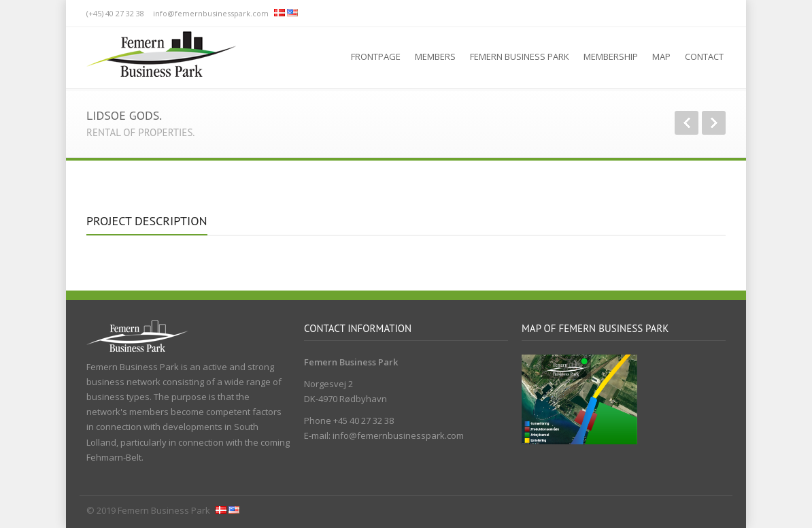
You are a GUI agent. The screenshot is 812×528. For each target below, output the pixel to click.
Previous (687, 123)
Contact (704, 56)
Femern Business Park (520, 56)
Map (661, 56)
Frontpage (376, 56)
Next (714, 123)
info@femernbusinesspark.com (211, 13)
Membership (611, 56)
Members (435, 56)
